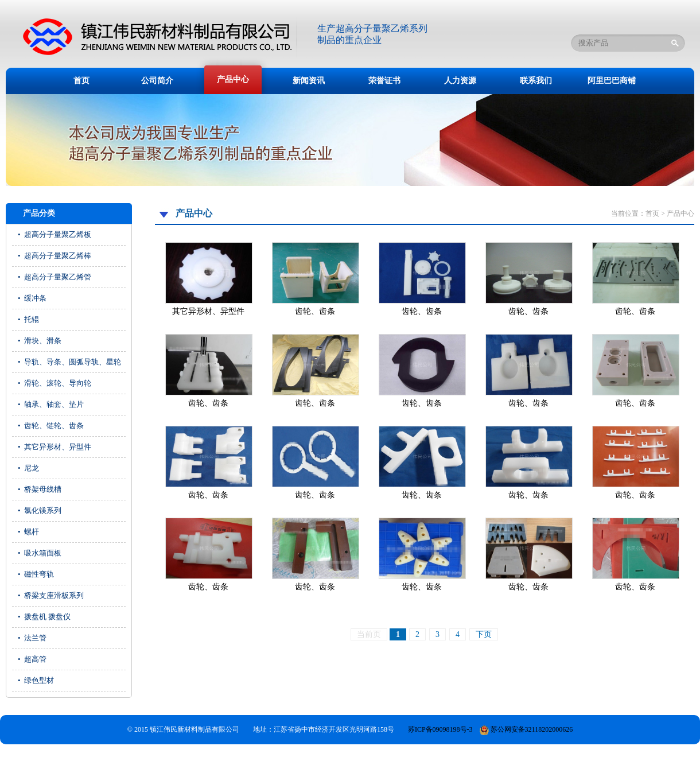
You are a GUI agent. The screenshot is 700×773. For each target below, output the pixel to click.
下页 (484, 634)
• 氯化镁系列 (40, 510)
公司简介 (157, 81)
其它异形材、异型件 (208, 311)
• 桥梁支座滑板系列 (51, 595)
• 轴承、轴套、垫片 (51, 404)
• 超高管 (32, 659)
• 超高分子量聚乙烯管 (55, 277)
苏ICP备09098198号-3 (440, 729)
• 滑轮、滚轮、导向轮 (55, 383)
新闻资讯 (309, 81)
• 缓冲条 (32, 298)
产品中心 (233, 79)
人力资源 (460, 81)
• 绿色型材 (36, 680)
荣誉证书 (384, 81)
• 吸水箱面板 (40, 553)
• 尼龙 (28, 468)
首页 (81, 81)
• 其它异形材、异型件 (55, 447)
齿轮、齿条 (315, 311)
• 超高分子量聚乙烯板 (55, 234)
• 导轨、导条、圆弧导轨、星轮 (69, 362)
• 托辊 (28, 319)
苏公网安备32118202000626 (526, 729)
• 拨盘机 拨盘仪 (44, 617)
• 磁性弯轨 (36, 574)
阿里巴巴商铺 (612, 81)
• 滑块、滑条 (40, 341)
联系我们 (536, 81)
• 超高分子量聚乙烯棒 (55, 256)
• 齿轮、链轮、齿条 (51, 426)
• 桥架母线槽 (40, 489)
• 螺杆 (28, 532)
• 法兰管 (32, 638)
